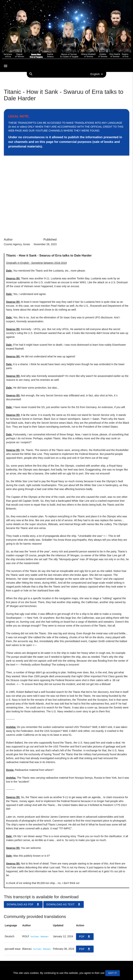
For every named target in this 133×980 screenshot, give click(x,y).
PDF (85, 937)
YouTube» (35, 937)
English (97, 74)
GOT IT (113, 973)
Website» (45, 937)
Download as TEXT (64, 904)
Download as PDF (23, 904)
